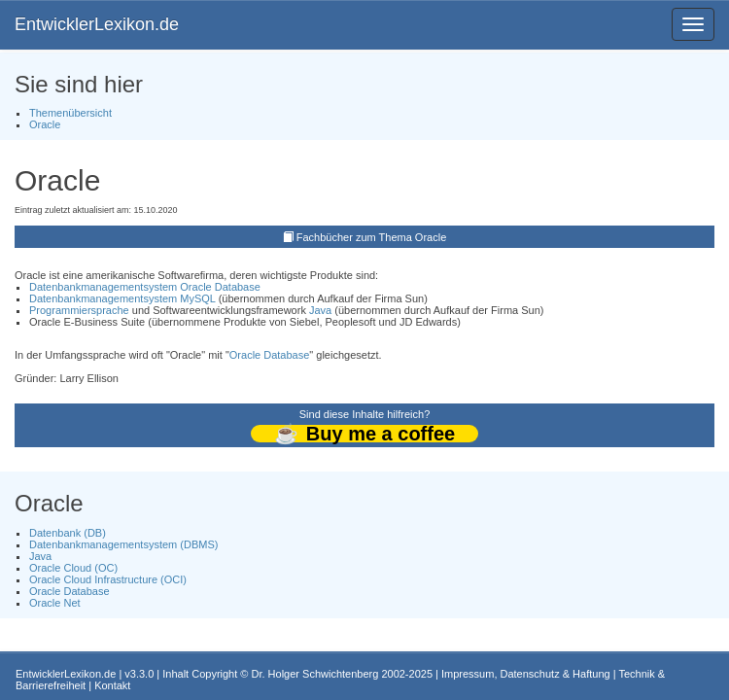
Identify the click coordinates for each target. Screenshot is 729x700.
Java (320, 310)
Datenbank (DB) (68, 533)
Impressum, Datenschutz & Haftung (526, 674)
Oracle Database (220, 287)
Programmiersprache (79, 310)
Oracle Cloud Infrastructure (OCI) (108, 579)
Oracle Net (55, 603)
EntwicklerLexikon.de (97, 24)
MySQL (197, 298)
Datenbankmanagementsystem (103, 287)
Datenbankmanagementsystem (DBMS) (123, 544)
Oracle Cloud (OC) (73, 568)
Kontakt (112, 685)
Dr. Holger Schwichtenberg (315, 674)
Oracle (45, 124)
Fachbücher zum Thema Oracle (371, 237)
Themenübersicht (70, 113)
